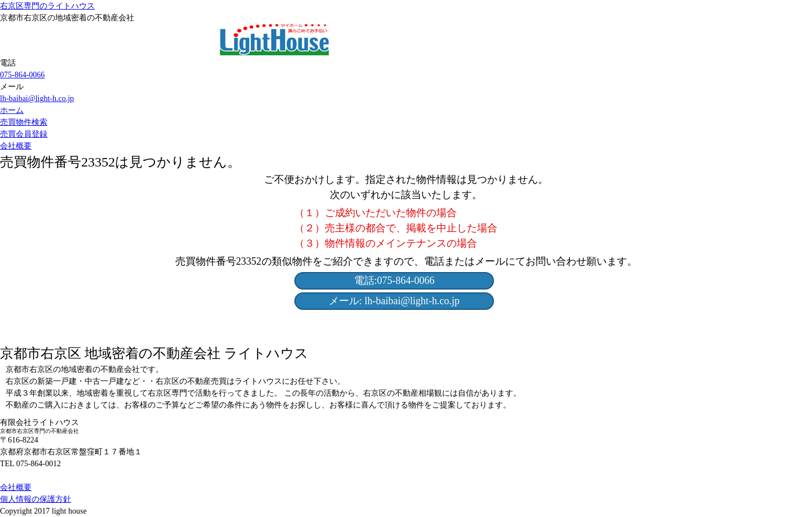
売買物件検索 (24, 122)
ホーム (12, 110)
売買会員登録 (24, 134)
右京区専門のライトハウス (47, 6)
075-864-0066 (22, 75)
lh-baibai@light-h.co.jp (37, 98)
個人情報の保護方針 (36, 499)
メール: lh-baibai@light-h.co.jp (394, 301)
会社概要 (16, 146)
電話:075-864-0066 (394, 281)
